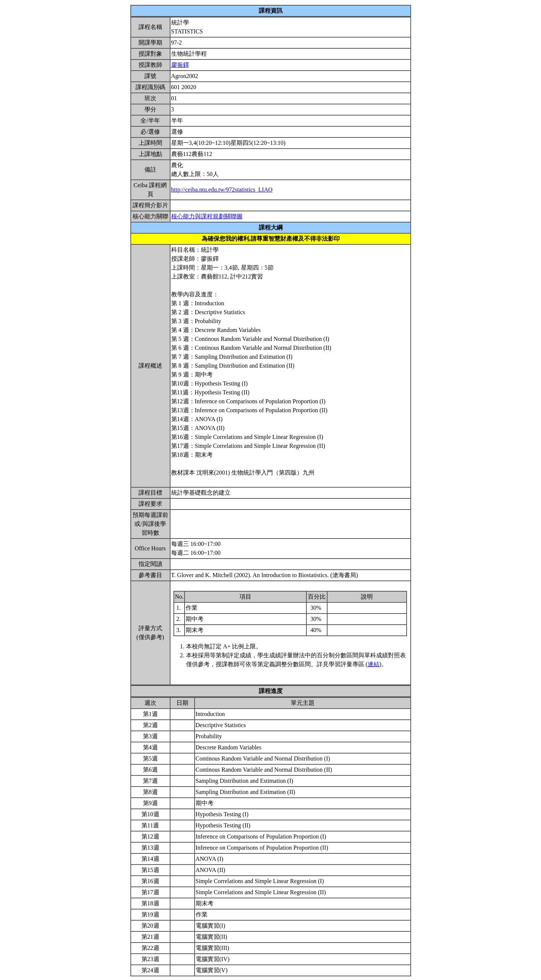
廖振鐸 (180, 65)
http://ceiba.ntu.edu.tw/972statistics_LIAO (222, 190)
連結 (374, 664)
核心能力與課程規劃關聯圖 (207, 216)
